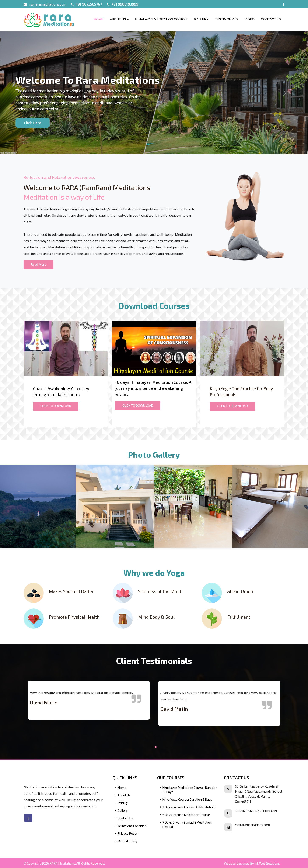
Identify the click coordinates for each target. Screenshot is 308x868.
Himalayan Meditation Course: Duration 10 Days (190, 790)
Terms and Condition (132, 826)
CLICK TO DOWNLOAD (56, 406)
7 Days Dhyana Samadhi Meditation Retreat (187, 824)
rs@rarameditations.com (48, 4)
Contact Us (271, 19)
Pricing (123, 803)
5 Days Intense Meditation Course (186, 815)
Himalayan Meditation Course (161, 19)
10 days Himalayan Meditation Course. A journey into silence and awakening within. (153, 388)
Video (250, 19)
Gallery (201, 19)
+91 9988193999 (125, 4)
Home (99, 19)
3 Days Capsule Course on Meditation (188, 807)
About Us (119, 19)
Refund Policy (127, 841)
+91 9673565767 (89, 4)
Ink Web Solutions (267, 863)
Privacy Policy (128, 833)
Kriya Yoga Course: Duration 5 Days (187, 799)
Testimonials (227, 19)
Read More (38, 264)
